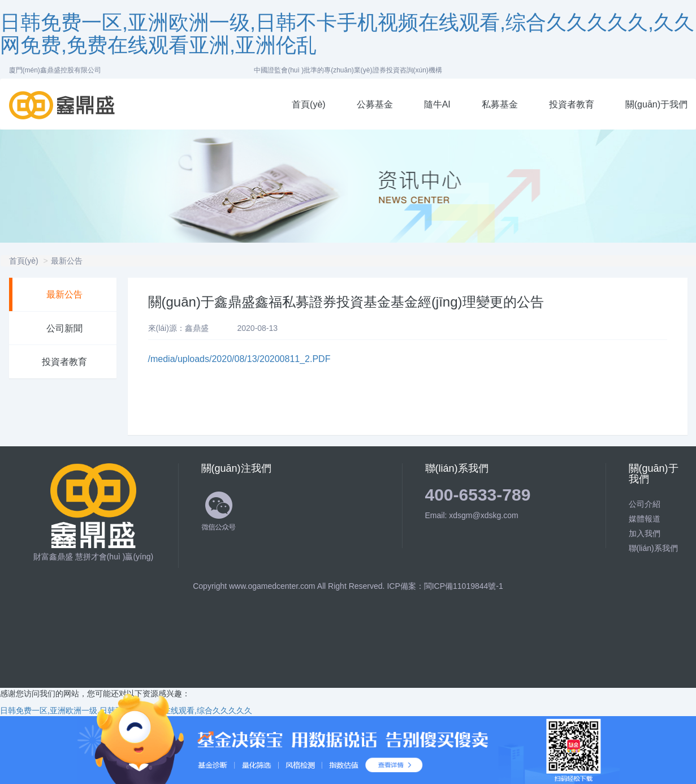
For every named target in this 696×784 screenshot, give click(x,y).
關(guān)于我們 (656, 104)
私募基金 (500, 104)
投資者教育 (572, 104)
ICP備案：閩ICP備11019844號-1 (445, 586)
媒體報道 (645, 519)
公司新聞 (64, 328)
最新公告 (67, 261)
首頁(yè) (309, 104)
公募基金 (375, 104)
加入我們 (645, 533)
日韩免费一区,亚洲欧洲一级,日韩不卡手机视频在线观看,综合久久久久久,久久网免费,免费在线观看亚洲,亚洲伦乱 (347, 34)
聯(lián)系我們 (653, 548)
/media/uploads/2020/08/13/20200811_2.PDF (239, 359)
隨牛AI (437, 104)
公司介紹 (645, 504)
